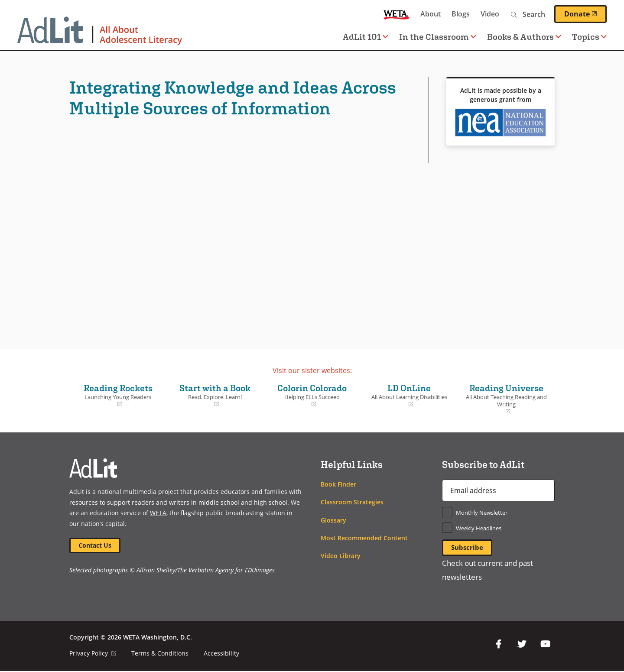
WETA (396, 14)
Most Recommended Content (364, 538)
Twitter (522, 645)
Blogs (461, 14)
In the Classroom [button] (438, 37)
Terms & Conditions (160, 654)
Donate (585, 14)
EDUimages (260, 571)
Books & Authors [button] (524, 37)
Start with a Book (215, 395)
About (431, 14)
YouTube (545, 645)
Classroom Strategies (352, 502)
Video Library (341, 556)
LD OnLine (409, 395)
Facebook (498, 645)
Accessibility (222, 654)
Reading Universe (506, 399)
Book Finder (338, 484)
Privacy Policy (93, 654)
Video (490, 14)
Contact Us (96, 546)
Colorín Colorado (312, 395)
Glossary (333, 520)
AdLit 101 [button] (366, 37)
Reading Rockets (118, 395)
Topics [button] (589, 37)
